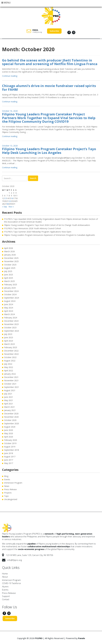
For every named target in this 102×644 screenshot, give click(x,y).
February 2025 (11, 284)
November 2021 (11, 380)
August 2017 (10, 457)
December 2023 (11, 321)
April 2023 (9, 341)
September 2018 (12, 450)
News (7, 486)
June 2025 (9, 275)
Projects (8, 493)
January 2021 (10, 410)
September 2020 (12, 423)
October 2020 (10, 420)
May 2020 (9, 433)
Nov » (11, 207)
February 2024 (11, 318)
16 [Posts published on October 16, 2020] (12, 198)
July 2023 (8, 334)
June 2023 (9, 337)
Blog (6, 476)
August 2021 (10, 390)
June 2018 (9, 453)
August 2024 (10, 301)
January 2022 (10, 374)
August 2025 (10, 268)
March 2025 (9, 281)
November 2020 (11, 417)
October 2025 (10, 265)
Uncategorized (11, 499)
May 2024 (9, 308)
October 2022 (10, 357)
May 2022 (9, 367)
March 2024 (9, 314)
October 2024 (10, 294)
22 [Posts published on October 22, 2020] (10, 201)
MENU (6, 3)
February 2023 (11, 347)
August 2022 (10, 361)
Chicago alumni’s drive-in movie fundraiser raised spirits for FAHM (49, 87)
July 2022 (8, 364)
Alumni (5, 587)
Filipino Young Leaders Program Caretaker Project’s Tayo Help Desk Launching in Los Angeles (49, 151)
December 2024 (11, 291)
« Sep (4, 207)
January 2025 (10, 288)
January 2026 (10, 255)
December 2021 (11, 377)
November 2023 (11, 324)
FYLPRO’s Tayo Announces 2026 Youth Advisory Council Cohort (33, 228)
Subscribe (54, 31)
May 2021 (9, 400)
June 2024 (9, 304)
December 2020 (11, 414)
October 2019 (10, 443)
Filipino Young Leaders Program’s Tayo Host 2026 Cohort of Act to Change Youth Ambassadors (47, 225)
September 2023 (12, 331)
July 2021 (8, 394)
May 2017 (9, 463)
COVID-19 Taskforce (11, 583)
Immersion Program (13, 483)
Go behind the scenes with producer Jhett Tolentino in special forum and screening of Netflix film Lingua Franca (50, 62)
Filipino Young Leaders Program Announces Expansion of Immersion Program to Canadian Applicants (50, 235)
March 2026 (9, 251)
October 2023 (10, 328)
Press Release (10, 489)
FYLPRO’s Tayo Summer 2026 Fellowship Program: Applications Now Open (38, 232)
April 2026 (9, 248)
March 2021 (9, 407)
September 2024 (12, 298)
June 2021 (9, 397)
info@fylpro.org (37, 32)
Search (33, 178)
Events (7, 479)
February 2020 (11, 440)
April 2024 (9, 311)
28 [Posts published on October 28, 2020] (8, 204)
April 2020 (9, 437)
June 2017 (9, 460)
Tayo (6, 496)
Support (6, 596)
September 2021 (12, 387)
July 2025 (8, 271)
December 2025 (11, 258)
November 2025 (11, 261)
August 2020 (10, 427)
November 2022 (11, 354)
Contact (6, 599)
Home (5, 574)
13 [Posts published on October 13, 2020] (5, 198)
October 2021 (10, 384)
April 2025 (9, 278)
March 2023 (9, 344)
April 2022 (9, 371)
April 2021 (9, 404)
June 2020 (9, 430)
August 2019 (10, 447)
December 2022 (11, 351)
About (5, 577)
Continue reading (10, 76)
